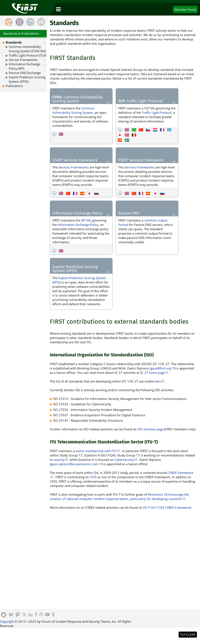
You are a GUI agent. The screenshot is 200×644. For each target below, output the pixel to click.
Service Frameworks (23, 60)
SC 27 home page (152, 373)
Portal (185, 10)
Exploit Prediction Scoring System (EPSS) (75, 269)
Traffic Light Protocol (157, 113)
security (59, 460)
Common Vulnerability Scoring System (73, 110)
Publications (14, 86)
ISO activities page (150, 429)
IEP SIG (86, 220)
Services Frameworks (74, 167)
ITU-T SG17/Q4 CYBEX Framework (167, 507)
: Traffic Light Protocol (141, 101)
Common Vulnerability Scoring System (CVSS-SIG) (27, 49)
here (158, 381)
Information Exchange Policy (77, 213)
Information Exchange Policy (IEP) (24, 66)
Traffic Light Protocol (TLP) (27, 55)
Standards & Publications (21, 34)
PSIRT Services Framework (141, 160)
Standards (14, 42)
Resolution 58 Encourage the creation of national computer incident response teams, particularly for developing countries (119, 497)
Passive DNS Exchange (25, 73)
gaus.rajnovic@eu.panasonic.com (74, 464)
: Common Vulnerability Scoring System (77, 99)
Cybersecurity (124, 460)
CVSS (93, 477)
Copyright (7, 621)
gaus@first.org (161, 368)
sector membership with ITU (96, 451)
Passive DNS (129, 213)
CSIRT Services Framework (75, 160)
